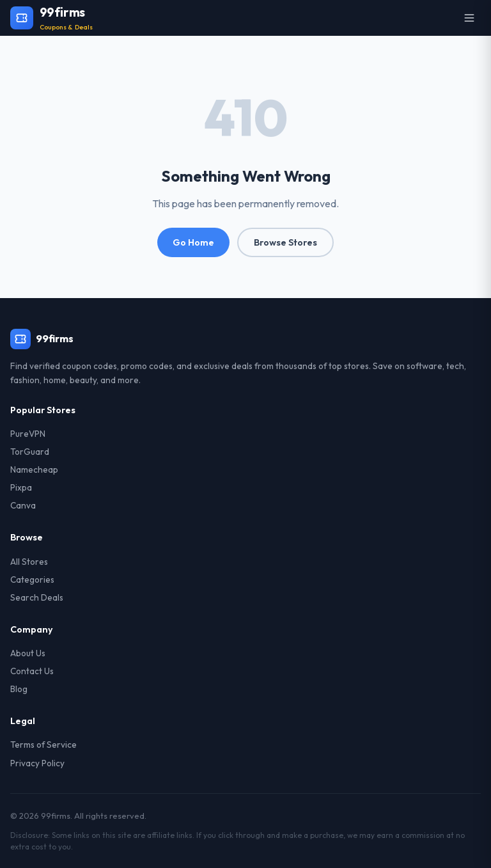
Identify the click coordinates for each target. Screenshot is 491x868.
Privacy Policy (37, 763)
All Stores (29, 562)
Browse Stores (285, 242)
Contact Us (32, 671)
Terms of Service (43, 745)
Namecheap (34, 470)
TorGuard (30, 452)
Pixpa (21, 487)
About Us (28, 653)
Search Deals (37, 597)
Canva (23, 505)
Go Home (193, 242)
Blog (19, 689)
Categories (32, 580)
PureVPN (28, 434)
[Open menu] (469, 18)
